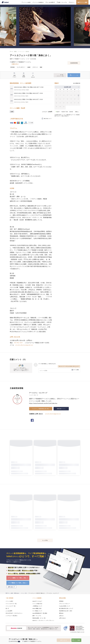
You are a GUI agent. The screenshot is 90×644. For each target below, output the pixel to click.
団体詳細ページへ (61, 409)
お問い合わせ (62, 618)
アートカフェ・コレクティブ (38, 393)
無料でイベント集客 (82, 2)
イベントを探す (9, 601)
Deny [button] (76, 636)
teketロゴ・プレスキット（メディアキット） (43, 620)
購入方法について (48, 119)
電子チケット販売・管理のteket (12, 593)
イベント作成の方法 (37, 604)
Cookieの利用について (65, 606)
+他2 (19, 642)
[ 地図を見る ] (15, 64)
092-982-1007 (18, 343)
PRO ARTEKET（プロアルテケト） (14, 613)
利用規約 (61, 601)
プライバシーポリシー (65, 604)
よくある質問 (9, 611)
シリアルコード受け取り (12, 616)
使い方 (7, 608)
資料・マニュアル (37, 616)
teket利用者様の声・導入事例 (40, 613)
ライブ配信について (37, 611)
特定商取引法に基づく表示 (66, 611)
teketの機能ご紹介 (37, 608)
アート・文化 (13, 52)
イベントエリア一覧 (10, 606)
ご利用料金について (37, 606)
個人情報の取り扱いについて (66, 608)
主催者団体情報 (74, 63)
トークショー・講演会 (24, 52)
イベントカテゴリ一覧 (11, 604)
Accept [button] (83, 636)
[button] (3, 638)
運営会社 (61, 613)
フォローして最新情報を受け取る (41, 409)
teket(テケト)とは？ (37, 601)
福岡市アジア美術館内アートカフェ (33, 641)
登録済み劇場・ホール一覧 (39, 618)
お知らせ (61, 616)
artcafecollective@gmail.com (24, 345)
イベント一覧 (24, 593)
